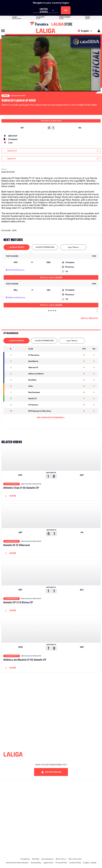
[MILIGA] (98, 31)
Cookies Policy (75, 863)
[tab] (17, 247)
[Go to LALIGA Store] (51, 24)
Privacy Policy (61, 863)
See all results (90, 318)
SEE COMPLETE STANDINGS (51, 417)
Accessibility (36, 863)
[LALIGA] (46, 31)
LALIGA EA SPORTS (17, 247)
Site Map (36, 859)
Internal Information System (17, 863)
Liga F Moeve (73, 247)
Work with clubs (75, 859)
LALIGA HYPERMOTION (45, 247)
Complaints (25, 859)
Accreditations (47, 859)
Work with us (61, 859)
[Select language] (86, 31)
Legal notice (48, 863)
